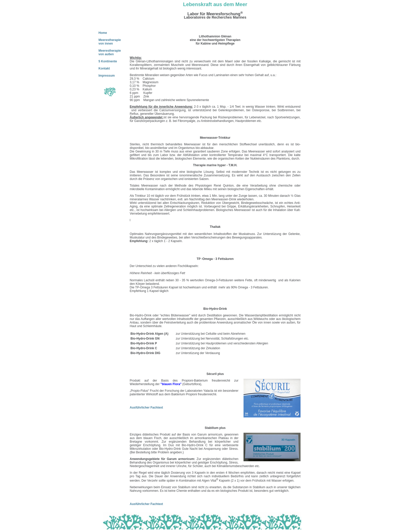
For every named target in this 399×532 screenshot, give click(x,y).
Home (103, 33)
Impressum (107, 76)
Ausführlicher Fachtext (146, 408)
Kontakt (104, 68)
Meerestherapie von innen (110, 42)
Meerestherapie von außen (110, 52)
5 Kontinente (108, 61)
